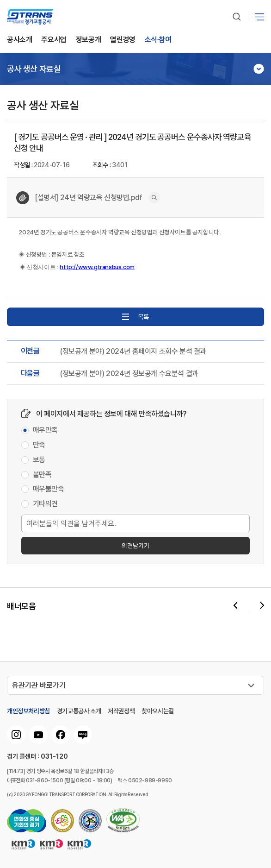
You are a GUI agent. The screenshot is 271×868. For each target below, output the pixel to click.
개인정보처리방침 (28, 711)
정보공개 (88, 40)
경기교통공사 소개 (79, 711)
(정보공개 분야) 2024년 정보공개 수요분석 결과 (129, 374)
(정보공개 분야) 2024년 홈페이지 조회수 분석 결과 (133, 352)
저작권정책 (121, 711)
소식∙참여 (158, 40)
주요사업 (54, 40)
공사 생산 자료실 (34, 69)
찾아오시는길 (158, 711)
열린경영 (123, 40)
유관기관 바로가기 (39, 685)
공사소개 (19, 40)
